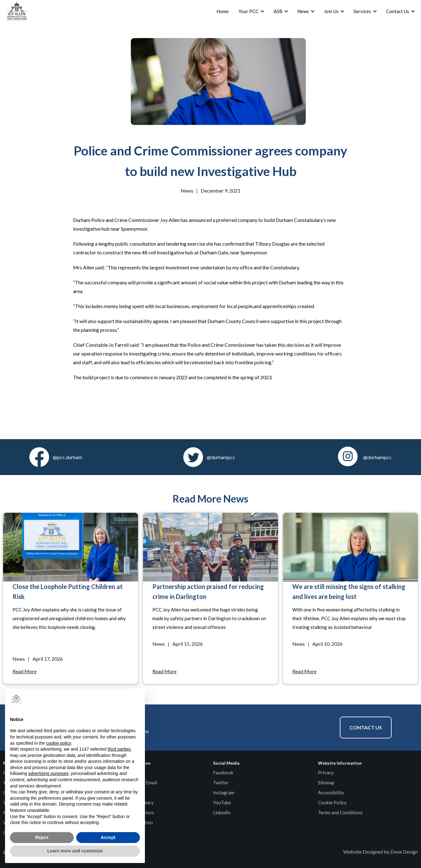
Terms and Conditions (340, 812)
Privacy (326, 772)
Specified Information (130, 822)
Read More (25, 671)
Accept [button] (108, 837)
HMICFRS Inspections (131, 812)
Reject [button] (42, 837)
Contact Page (122, 772)
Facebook (223, 772)
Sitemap (326, 782)
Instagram (224, 792)
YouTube (222, 802)
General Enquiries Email (133, 782)
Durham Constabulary (131, 802)
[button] (137, 699)
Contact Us (366, 727)
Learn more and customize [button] (75, 851)
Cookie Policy (332, 802)
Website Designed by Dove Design (381, 852)
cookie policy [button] (59, 743)
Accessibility (331, 792)
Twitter (221, 782)
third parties (119, 749)
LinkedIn (222, 812)
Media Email (121, 792)
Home (223, 11)
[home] (17, 11)
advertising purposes (48, 773)
